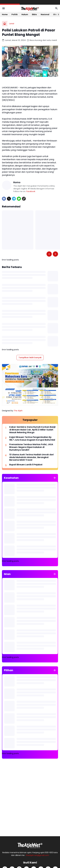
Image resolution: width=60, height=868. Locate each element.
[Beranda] (5, 24)
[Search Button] (56, 8)
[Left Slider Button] (49, 254)
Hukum (25, 14)
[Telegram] (14, 199)
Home (5, 14)
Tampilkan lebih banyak (30, 358)
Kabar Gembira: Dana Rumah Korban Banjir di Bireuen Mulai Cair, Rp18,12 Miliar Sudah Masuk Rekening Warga (33, 430)
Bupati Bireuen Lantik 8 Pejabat (26, 465)
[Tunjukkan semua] (54, 478)
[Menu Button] (4, 8)
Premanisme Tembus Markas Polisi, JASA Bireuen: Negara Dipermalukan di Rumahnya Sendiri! (31, 447)
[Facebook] (4, 199)
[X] (9, 199)
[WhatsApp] (19, 199)
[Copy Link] (24, 199)
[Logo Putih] (30, 845)
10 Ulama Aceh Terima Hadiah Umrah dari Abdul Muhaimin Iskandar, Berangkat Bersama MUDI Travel (32, 457)
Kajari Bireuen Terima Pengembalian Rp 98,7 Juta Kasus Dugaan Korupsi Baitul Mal (32, 439)
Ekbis (34, 14)
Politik (15, 14)
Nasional (45, 14)
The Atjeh (18, 411)
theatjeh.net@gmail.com (37, 855)
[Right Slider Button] (57, 14)
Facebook (31, 191)
